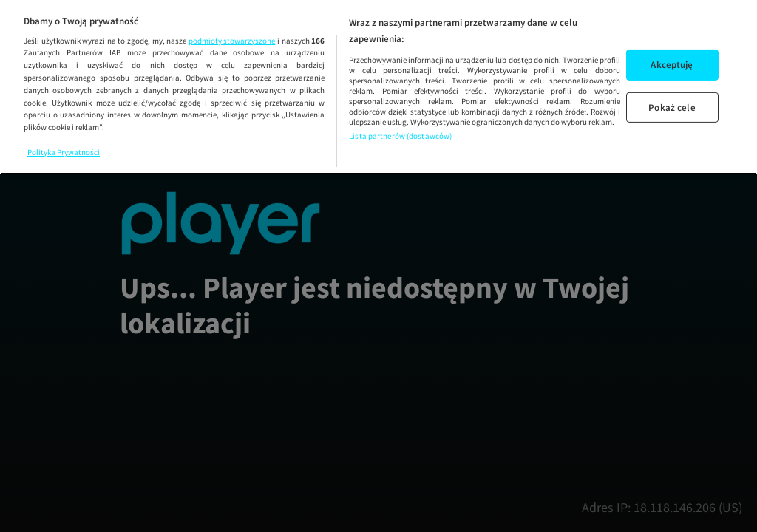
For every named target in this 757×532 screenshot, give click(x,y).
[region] (378, 87)
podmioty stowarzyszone (232, 41)
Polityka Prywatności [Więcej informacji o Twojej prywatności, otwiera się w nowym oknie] (64, 152)
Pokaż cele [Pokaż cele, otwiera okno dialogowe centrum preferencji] (672, 107)
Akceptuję (672, 65)
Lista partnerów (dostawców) (400, 136)
